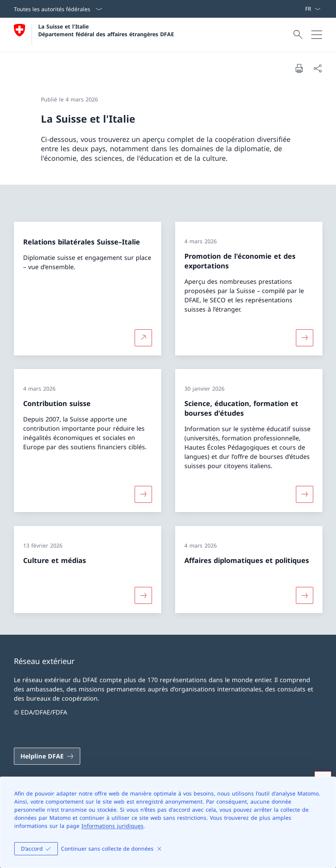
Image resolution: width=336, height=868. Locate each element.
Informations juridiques (112, 826)
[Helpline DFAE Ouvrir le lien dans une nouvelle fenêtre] (47, 756)
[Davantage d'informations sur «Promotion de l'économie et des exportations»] (304, 337)
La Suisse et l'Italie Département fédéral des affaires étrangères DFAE (106, 30)
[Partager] (317, 68)
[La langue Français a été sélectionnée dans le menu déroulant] (313, 9)
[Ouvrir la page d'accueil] (94, 35)
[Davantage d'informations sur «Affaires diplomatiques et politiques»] (304, 595)
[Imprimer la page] (299, 68)
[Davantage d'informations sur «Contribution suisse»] (143, 494)
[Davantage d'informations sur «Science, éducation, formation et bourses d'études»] (304, 494)
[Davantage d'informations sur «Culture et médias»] (143, 595)
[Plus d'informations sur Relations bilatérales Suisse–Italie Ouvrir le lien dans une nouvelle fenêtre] (143, 337)
